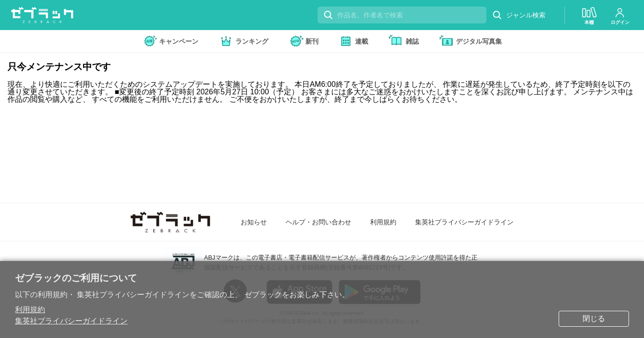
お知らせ (254, 222)
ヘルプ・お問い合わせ (318, 222)
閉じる (594, 319)
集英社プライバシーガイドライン (71, 321)
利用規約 (30, 310)
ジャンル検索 (519, 15)
